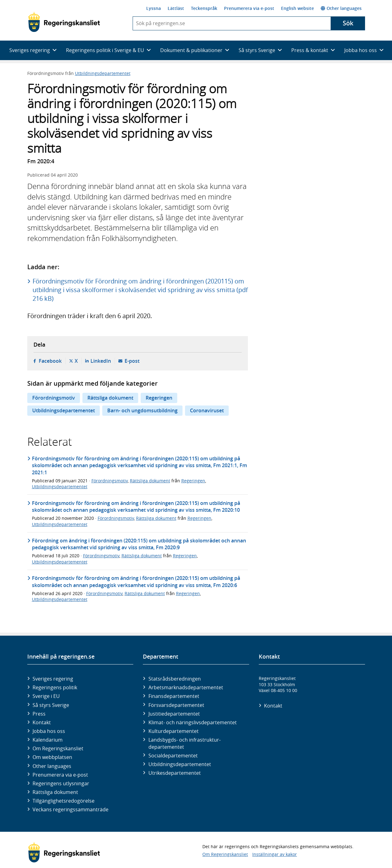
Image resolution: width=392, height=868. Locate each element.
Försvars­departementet (176, 705)
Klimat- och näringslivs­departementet (193, 722)
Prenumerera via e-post (249, 8)
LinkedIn (101, 361)
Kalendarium (48, 740)
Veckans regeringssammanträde (70, 809)
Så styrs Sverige (51, 705)
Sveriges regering (53, 679)
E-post (132, 361)
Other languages (341, 8)
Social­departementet (173, 756)
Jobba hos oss (49, 731)
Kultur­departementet (174, 731)
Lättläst (176, 8)
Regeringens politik (55, 687)
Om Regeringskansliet (58, 748)
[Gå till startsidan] (64, 22)
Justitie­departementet (174, 714)
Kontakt (42, 722)
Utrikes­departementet (175, 773)
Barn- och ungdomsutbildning (142, 410)
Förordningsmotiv (54, 398)
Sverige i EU (46, 696)
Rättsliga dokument (110, 398)
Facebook (50, 361)
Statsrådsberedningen (175, 679)
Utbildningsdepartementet (103, 73)
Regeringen (159, 398)
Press (39, 714)
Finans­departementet (174, 696)
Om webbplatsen (52, 757)
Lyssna (154, 8)
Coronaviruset (207, 410)
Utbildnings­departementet (180, 764)
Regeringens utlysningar (61, 783)
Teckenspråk (204, 8)
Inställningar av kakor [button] (275, 854)
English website (297, 8)
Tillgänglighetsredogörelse (64, 801)
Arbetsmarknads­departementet (186, 687)
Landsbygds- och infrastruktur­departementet (185, 743)
